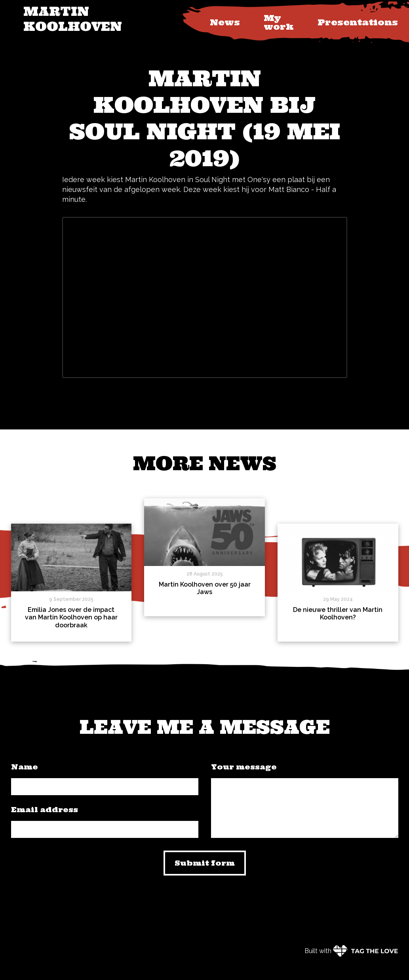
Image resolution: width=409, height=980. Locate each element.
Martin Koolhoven (73, 19)
